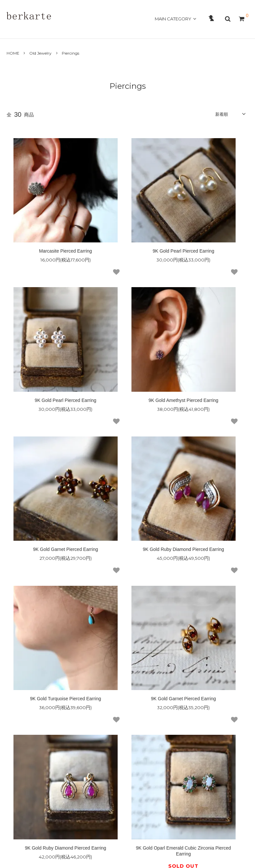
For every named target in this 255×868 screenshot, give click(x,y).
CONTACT (110, 30)
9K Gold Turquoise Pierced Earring (47, 444)
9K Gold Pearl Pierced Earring (127, 212)
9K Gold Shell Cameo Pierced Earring (208, 562)
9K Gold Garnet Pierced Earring (127, 324)
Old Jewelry (40, 53)
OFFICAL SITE (229, 30)
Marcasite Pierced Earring (47, 212)
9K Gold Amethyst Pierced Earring (47, 327)
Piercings (70, 53)
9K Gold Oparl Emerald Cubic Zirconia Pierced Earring (47, 562)
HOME (14, 30)
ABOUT (35, 30)
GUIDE (86, 30)
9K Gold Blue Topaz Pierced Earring (128, 562)
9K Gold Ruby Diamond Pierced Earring (208, 327)
